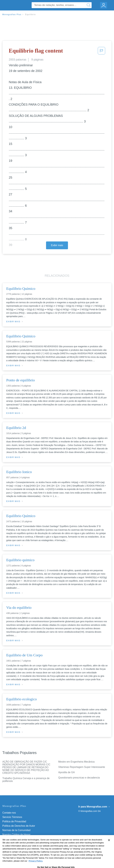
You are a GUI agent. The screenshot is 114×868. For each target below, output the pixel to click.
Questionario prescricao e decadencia (79, 778)
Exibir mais (57, 245)
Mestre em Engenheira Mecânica (76, 762)
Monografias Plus (12, 15)
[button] (101, 52)
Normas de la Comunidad (16, 830)
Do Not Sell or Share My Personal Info (23, 839)
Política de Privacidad (14, 821)
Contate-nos (9, 813)
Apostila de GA (66, 772)
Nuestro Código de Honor (16, 835)
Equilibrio (30, 15)
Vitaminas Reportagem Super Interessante (82, 767)
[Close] (109, 846)
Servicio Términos (12, 817)
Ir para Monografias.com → (94, 807)
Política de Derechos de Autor (19, 826)
